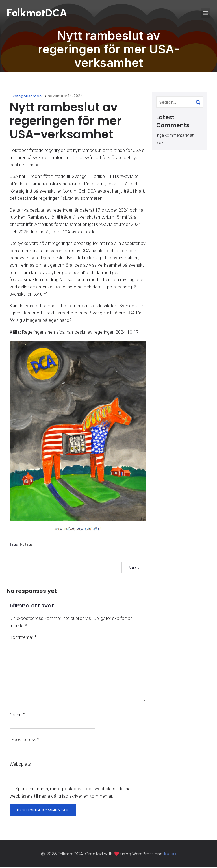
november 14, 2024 (65, 96)
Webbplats (20, 765)
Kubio (170, 854)
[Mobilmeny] (205, 13)
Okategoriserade (26, 96)
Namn (17, 715)
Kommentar (23, 638)
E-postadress (24, 740)
